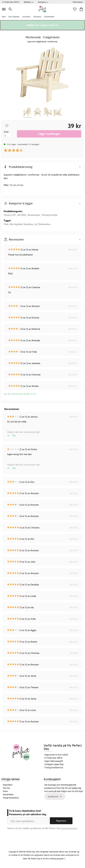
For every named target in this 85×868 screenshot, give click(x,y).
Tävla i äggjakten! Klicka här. (47, 25)
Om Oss (6, 788)
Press (5, 791)
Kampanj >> (43, 2)
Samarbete (8, 794)
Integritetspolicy (11, 798)
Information (78, 2)
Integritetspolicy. (69, 828)
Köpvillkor (8, 785)
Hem (4, 17)
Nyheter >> (29, 2)
